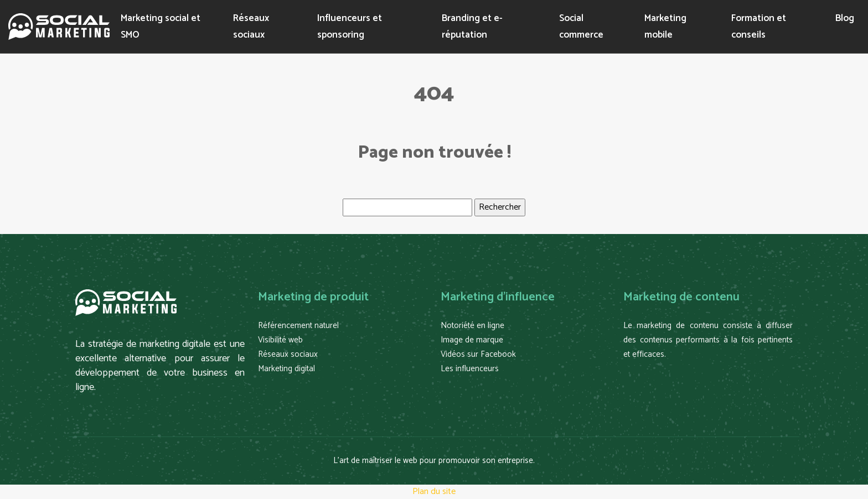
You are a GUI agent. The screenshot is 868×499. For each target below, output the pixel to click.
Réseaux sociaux (251, 27)
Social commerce (581, 27)
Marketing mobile (665, 27)
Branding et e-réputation (472, 27)
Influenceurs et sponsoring (350, 27)
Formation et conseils (759, 27)
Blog (845, 18)
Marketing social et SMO (161, 27)
